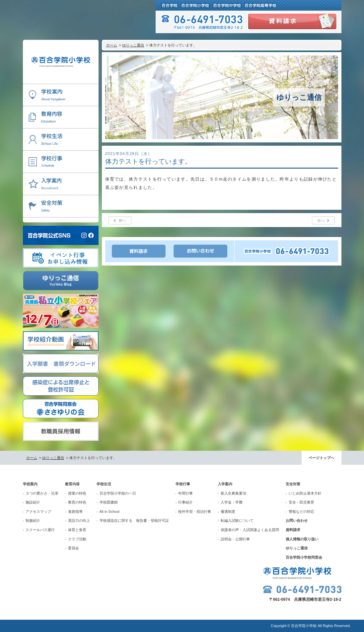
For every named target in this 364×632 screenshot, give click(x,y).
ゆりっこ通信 (133, 45)
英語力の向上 (79, 520)
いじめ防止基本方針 (305, 493)
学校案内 (30, 484)
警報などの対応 (301, 512)
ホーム (112, 45)
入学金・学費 (232, 502)
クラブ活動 (77, 539)
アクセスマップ (38, 512)
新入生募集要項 (233, 493)
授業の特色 (77, 493)
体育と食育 (77, 530)
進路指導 (75, 512)
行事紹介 (185, 502)
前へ (122, 220)
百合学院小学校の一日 (118, 493)
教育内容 (72, 484)
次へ (321, 220)
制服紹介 (33, 520)
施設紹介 (33, 502)
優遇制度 (228, 512)
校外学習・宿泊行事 (195, 512)
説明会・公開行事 (235, 539)
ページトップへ (321, 458)
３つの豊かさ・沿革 (42, 493)
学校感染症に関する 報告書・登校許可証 (134, 520)
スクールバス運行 (40, 530)
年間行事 (185, 493)
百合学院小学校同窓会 (304, 557)
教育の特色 (77, 502)
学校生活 (104, 484)
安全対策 (293, 484)
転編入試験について (237, 520)
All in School (110, 512)
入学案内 (225, 484)
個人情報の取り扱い (302, 539)
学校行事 (183, 484)
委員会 (73, 548)
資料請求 (293, 530)
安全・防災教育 (301, 502)
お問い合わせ (297, 520)
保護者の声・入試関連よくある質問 (250, 530)
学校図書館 (109, 502)
